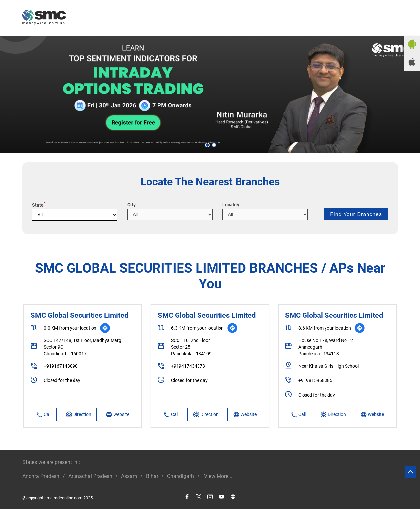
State (39, 205)
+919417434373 (188, 366)
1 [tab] (207, 144)
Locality (231, 205)
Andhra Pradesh (41, 476)
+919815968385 (315, 380)
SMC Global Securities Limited (79, 315)
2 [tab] (213, 144)
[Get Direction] (105, 328)
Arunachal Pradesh (90, 476)
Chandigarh (180, 476)
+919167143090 (61, 366)
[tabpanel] (210, 94)
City (131, 205)
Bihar (152, 476)
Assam (129, 476)
